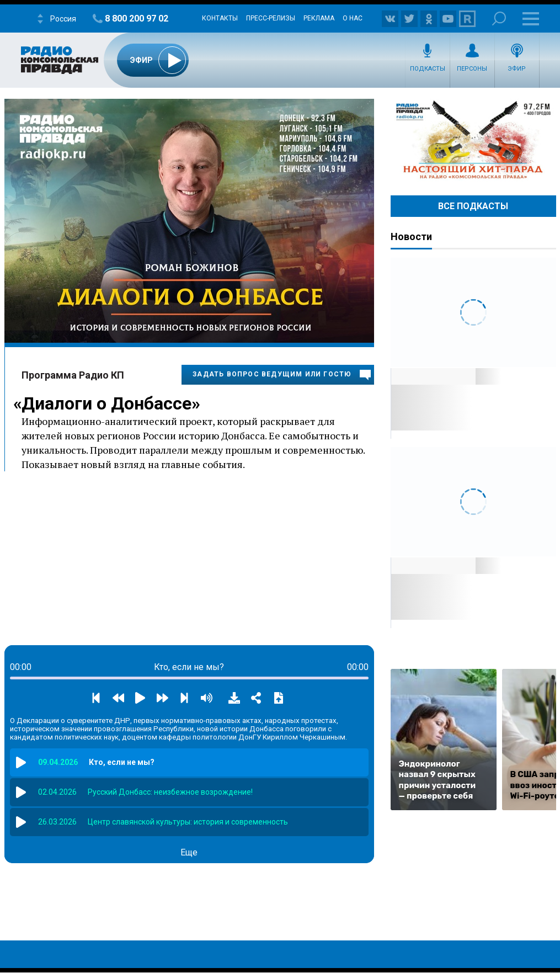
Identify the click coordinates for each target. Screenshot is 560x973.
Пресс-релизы (271, 18)
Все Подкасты (473, 206)
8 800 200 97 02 (137, 18)
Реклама (319, 18)
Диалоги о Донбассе (106, 403)
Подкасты (428, 69)
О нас (353, 18)
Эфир (517, 69)
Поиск (499, 18)
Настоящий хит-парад (473, 140)
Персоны (472, 69)
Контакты (220, 18)
